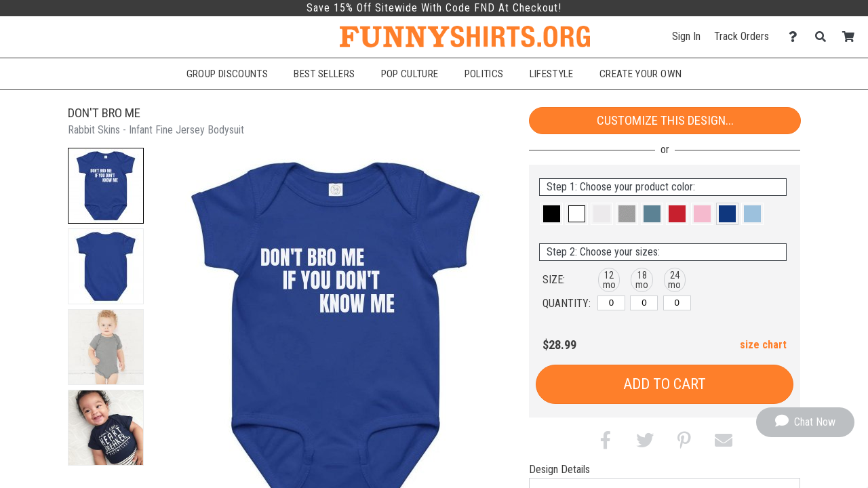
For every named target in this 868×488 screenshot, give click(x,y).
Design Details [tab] (559, 469)
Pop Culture (410, 74)
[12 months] (611, 303)
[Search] (824, 37)
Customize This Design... (665, 120)
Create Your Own (640, 74)
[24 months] (677, 303)
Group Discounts (227, 74)
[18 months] (644, 303)
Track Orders (742, 36)
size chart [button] (763, 345)
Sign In (686, 36)
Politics (484, 74)
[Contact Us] (796, 37)
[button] (106, 186)
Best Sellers (324, 74)
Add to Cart (665, 384)
